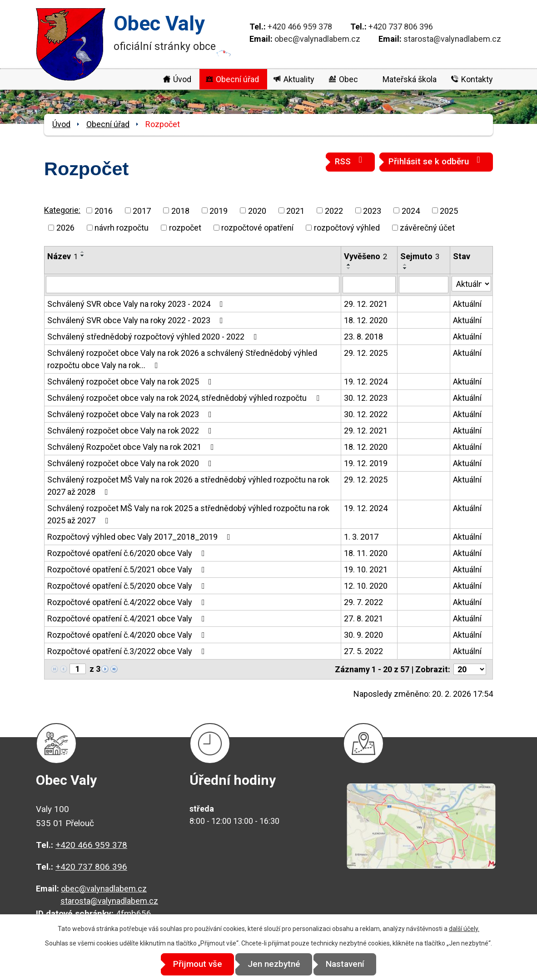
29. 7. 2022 (363, 602)
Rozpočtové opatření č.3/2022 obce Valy (128, 651)
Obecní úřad (237, 79)
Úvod (182, 79)
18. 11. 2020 (366, 553)
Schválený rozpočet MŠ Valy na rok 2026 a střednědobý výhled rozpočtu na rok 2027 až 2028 (188, 486)
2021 (295, 210)
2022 (334, 210)
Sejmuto (420, 256)
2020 (257, 210)
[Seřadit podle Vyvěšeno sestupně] (349, 268)
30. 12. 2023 (366, 398)
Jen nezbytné (274, 964)
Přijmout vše (192, 964)
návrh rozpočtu (122, 228)
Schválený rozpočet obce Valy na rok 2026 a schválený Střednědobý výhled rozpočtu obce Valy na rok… (182, 359)
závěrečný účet (427, 228)
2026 (65, 228)
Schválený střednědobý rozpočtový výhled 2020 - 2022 (154, 337)
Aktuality (299, 79)
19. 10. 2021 (366, 569)
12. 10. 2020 (366, 586)
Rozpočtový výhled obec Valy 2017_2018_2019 (141, 537)
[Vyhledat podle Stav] (471, 284)
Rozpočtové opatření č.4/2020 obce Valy (128, 635)
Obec (348, 79)
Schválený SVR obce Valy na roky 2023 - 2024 (137, 304)
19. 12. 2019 (366, 463)
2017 (142, 210)
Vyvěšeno (365, 256)
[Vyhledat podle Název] (193, 285)
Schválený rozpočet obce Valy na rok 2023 (131, 414)
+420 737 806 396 (401, 27)
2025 (449, 210)
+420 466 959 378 (300, 27)
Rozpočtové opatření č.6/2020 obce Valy (128, 553)
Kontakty (477, 79)
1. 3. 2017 (361, 537)
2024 (411, 210)
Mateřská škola (410, 79)
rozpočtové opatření (257, 228)
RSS (350, 161)
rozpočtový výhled (347, 228)
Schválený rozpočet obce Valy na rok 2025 (131, 382)
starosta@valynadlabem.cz (452, 39)
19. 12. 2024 (366, 382)
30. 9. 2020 (363, 635)
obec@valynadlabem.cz (317, 39)
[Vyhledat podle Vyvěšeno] (369, 285)
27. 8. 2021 (363, 618)
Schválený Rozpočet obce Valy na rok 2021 (132, 447)
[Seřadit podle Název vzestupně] (83, 252)
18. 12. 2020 (366, 320)
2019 (219, 210)
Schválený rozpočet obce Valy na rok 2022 (131, 431)
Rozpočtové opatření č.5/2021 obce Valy (128, 569)
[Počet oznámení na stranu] (470, 669)
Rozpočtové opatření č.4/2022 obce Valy (128, 602)
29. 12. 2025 (366, 353)
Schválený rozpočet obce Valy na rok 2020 (131, 463)
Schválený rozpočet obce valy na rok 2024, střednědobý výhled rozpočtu (185, 398)
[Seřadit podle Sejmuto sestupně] (405, 268)
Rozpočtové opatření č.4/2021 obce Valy (128, 618)
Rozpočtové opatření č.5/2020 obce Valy (128, 586)
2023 (372, 210)
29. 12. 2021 (366, 304)
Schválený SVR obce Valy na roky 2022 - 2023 (137, 320)
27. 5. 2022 (363, 651)
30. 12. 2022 (366, 414)
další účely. (464, 929)
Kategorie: (62, 210)
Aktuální (467, 304)
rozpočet (185, 228)
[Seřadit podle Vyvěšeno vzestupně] (349, 265)
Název (62, 256)
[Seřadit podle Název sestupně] (83, 256)
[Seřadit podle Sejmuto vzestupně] (405, 265)
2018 (180, 210)
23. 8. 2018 (363, 337)
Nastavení (351, 964)
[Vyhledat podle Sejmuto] (424, 285)
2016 (104, 210)
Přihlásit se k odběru (436, 161)
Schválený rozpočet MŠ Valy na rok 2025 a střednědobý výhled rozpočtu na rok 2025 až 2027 (188, 514)
